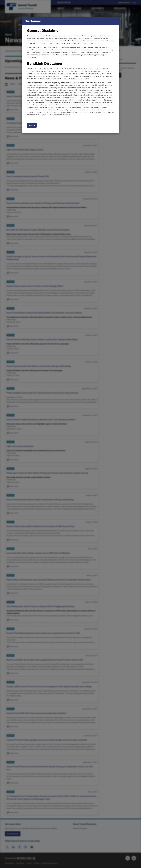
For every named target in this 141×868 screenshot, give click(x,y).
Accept (32, 125)
